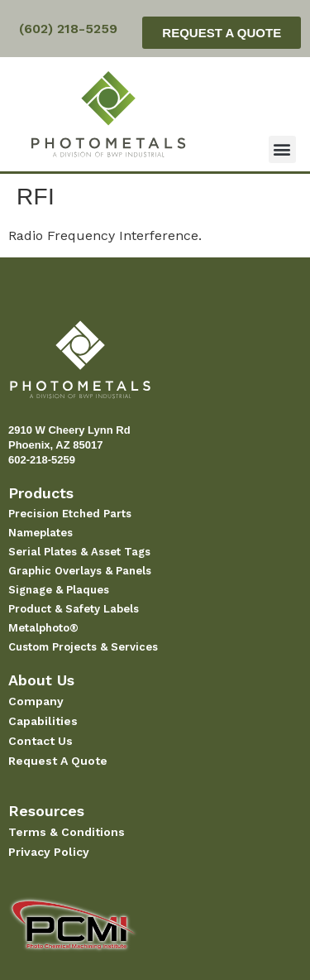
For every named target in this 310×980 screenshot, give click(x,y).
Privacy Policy (49, 852)
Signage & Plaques (59, 590)
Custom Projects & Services (83, 647)
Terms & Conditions (67, 832)
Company (36, 701)
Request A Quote (58, 761)
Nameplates (41, 533)
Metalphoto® (43, 628)
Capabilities (43, 721)
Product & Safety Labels (74, 609)
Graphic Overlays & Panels (80, 571)
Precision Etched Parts (70, 514)
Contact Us (41, 741)
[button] (282, 149)
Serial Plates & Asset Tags (79, 552)
